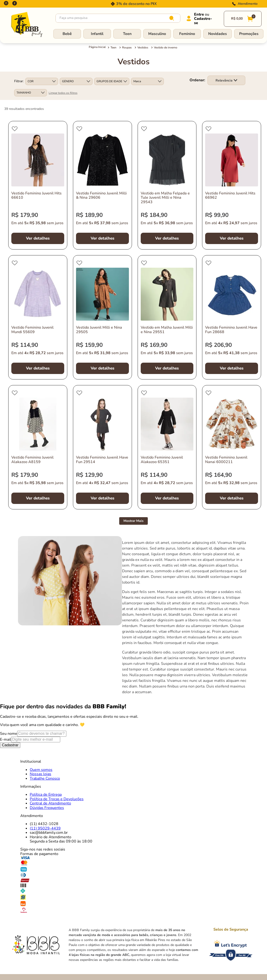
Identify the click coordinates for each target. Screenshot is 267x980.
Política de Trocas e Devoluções (57, 799)
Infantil (97, 34)
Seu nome (9, 734)
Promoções (249, 34)
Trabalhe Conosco (45, 778)
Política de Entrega (46, 795)
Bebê (67, 34)
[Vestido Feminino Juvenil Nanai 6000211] (232, 447)
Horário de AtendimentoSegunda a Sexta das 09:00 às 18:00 (61, 839)
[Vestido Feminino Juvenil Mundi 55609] (38, 317)
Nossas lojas (40, 774)
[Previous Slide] (114, 4)
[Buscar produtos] (173, 18)
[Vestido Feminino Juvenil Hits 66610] (38, 185)
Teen (127, 34)
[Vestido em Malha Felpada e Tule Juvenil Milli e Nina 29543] (167, 185)
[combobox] (118, 18)
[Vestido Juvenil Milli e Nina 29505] (102, 317)
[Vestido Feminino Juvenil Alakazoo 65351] (167, 447)
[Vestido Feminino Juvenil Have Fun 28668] (232, 317)
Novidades (218, 34)
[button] (42, 81)
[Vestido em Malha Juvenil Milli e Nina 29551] (167, 317)
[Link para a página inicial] (97, 47)
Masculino (157, 34)
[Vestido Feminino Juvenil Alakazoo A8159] (38, 447)
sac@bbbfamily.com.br (49, 833)
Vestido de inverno (166, 47)
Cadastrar (10, 745)
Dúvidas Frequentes (47, 808)
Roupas (127, 47)
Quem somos (41, 770)
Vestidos (143, 47)
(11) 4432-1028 (44, 824)
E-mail (6, 739)
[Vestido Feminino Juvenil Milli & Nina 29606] (102, 185)
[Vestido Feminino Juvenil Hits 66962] (232, 185)
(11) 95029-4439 (45, 828)
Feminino (187, 34)
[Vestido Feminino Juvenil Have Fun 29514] (102, 447)
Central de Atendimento (50, 803)
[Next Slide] (153, 4)
